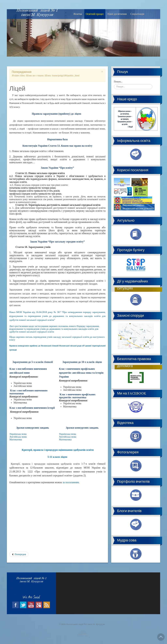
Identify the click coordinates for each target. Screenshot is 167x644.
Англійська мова (18, 437)
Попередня (19, 554)
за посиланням (71, 482)
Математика (16, 439)
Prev (11, 41)
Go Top (161, 637)
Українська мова (18, 434)
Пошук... (118, 82)
